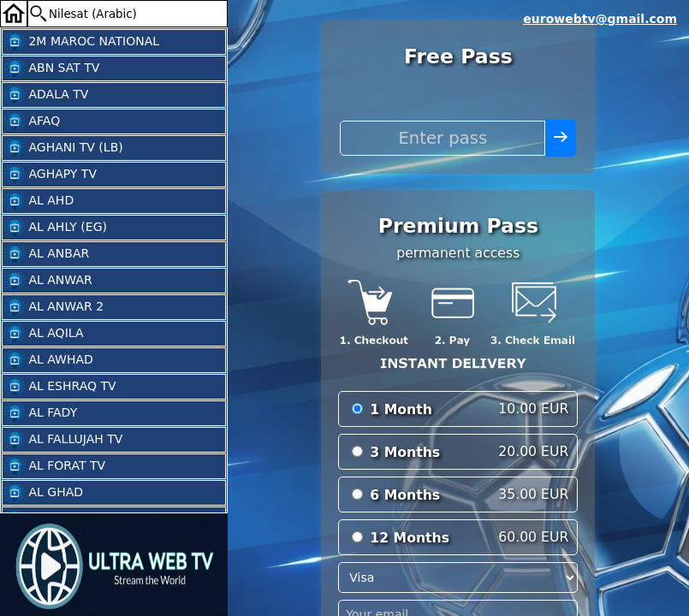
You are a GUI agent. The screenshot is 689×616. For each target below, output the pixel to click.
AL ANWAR (48, 281)
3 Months (405, 452)
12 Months (410, 538)
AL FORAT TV (55, 466)
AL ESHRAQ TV (60, 387)
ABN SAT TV (52, 68)
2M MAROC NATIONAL (82, 42)
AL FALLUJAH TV (63, 440)
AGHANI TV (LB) (64, 148)
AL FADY (41, 413)
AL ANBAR (47, 254)
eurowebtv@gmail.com (600, 19)
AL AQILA (44, 334)
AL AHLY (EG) (56, 228)
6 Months (405, 495)
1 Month (401, 409)
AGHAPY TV (50, 175)
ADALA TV (46, 95)
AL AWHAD (49, 360)
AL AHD (39, 201)
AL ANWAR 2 (54, 307)
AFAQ (32, 121)
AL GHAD (44, 493)
